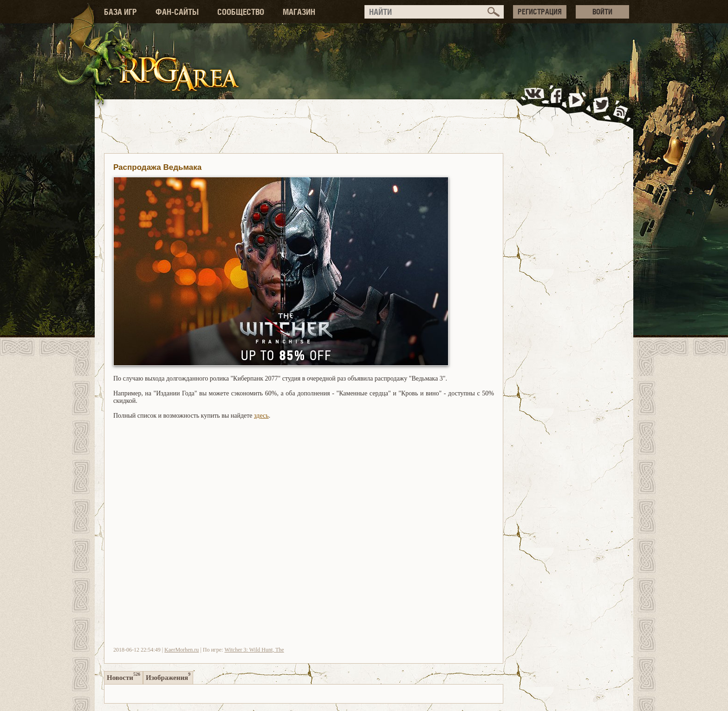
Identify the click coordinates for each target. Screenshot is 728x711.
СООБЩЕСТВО (241, 12)
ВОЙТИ (602, 12)
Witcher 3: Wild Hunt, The (254, 650)
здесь (261, 416)
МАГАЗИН (299, 12)
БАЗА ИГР (120, 12)
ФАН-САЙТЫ (177, 12)
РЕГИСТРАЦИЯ (540, 12)
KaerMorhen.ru (182, 650)
